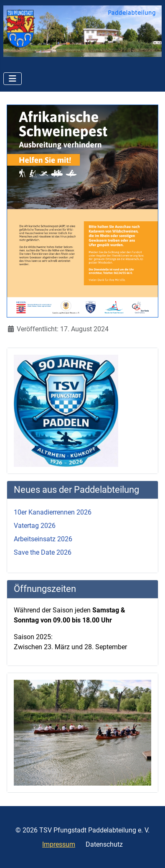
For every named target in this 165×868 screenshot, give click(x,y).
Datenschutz (104, 844)
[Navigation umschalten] (13, 79)
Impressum (59, 844)
